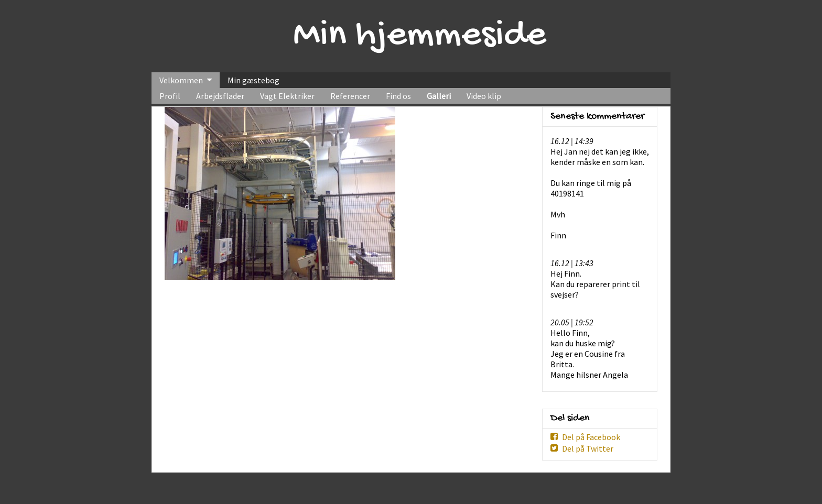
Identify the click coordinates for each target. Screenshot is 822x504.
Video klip (484, 96)
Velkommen (181, 80)
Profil (170, 96)
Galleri (439, 96)
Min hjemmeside (420, 36)
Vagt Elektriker (287, 96)
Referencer (350, 96)
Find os (398, 96)
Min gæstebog (253, 80)
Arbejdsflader (220, 96)
